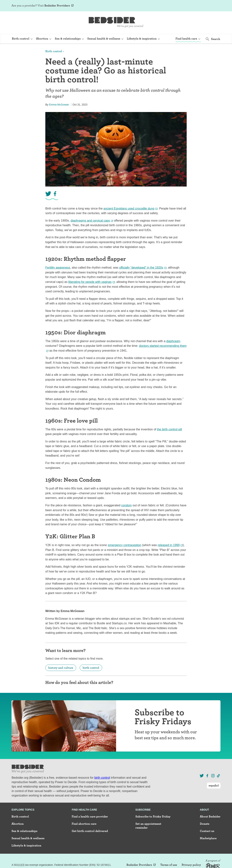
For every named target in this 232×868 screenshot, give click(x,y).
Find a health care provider (90, 816)
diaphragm (173, 341)
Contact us (207, 831)
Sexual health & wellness (28, 838)
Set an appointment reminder (148, 826)
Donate (205, 824)
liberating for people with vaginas (90, 282)
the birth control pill (169, 429)
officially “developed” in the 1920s (141, 268)
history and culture (61, 668)
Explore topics (23, 810)
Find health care (84, 810)
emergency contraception (125, 545)
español (214, 6)
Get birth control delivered (90, 831)
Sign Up (185, 6)
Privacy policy (191, 865)
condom (126, 505)
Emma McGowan (59, 105)
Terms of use (169, 865)
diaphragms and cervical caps (90, 221)
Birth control (54, 51)
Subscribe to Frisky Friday (153, 816)
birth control (91, 668)
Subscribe (143, 810)
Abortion (18, 824)
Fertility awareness (58, 268)
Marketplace (208, 838)
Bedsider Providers (57, 5)
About (205, 810)
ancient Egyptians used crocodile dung (129, 209)
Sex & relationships (24, 831)
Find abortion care (84, 824)
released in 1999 (169, 545)
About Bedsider (210, 816)
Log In (197, 6)
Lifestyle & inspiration (26, 845)
